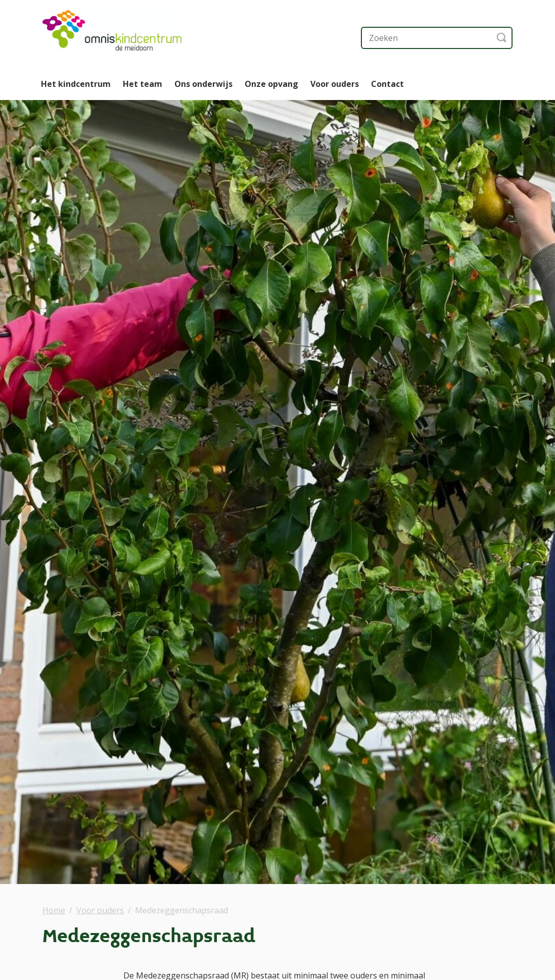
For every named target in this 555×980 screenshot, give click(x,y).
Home (54, 910)
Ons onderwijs (203, 84)
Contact (387, 84)
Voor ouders (335, 84)
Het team (143, 84)
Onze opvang (271, 84)
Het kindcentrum (76, 84)
